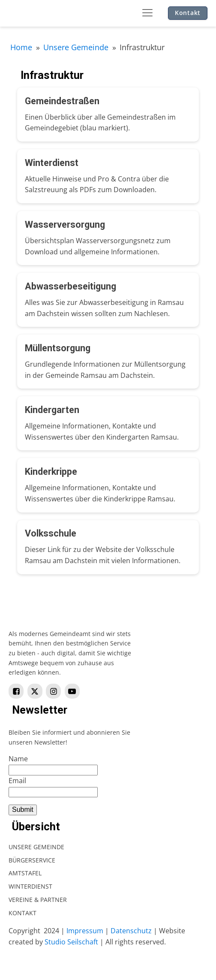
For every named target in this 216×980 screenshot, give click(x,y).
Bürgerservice (32, 860)
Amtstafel (25, 873)
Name (18, 759)
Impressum (85, 931)
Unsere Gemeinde (76, 47)
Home (21, 47)
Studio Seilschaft (71, 942)
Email (17, 781)
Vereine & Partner (38, 900)
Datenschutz (131, 931)
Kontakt (188, 13)
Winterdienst (30, 886)
